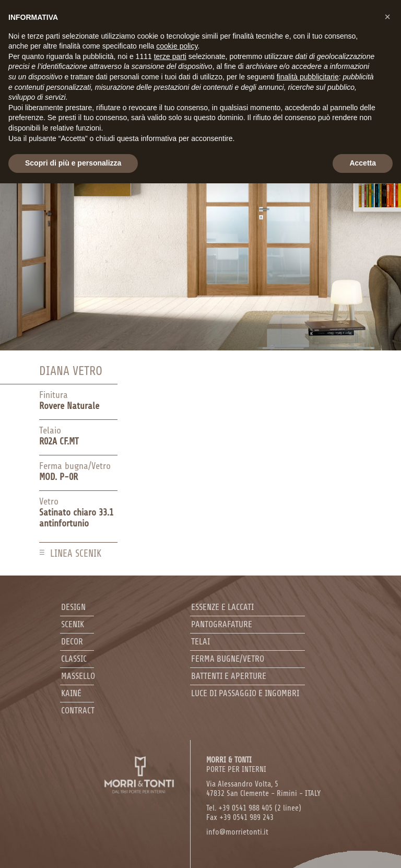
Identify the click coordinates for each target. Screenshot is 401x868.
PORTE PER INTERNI (236, 765)
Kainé (71, 693)
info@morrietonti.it (237, 832)
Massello (78, 676)
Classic (74, 659)
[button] (387, 17)
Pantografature (222, 624)
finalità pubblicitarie (308, 77)
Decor (72, 642)
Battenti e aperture (229, 676)
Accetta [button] (363, 163)
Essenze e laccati (222, 607)
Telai (200, 642)
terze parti (170, 56)
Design (73, 607)
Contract (78, 711)
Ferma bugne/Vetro (228, 659)
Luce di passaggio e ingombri (245, 693)
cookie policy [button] (177, 46)
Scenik (73, 624)
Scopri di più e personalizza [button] (73, 163)
